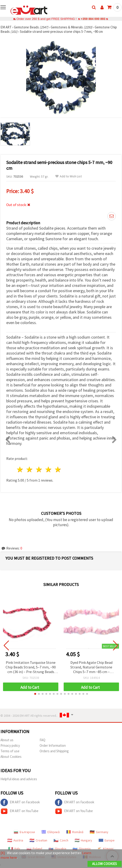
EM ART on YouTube (19, 811)
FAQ (42, 740)
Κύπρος (105, 849)
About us (7, 740)
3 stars (39, 469)
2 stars (30, 469)
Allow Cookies (105, 864)
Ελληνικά (51, 832)
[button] (35, 694)
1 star (20, 469)
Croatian (38, 840)
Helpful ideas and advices (19, 779)
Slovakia (57, 849)
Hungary (83, 840)
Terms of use (10, 751)
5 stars (58, 469)
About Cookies (11, 757)
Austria (15, 840)
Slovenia (82, 849)
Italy (14, 849)
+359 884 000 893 (93, 19)
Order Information (53, 745)
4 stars (48, 469)
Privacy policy (10, 745)
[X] (3, 853)
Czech (61, 840)
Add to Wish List (69, 176)
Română (75, 832)
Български (24, 832)
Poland (34, 849)
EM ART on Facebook (20, 802)
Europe (107, 840)
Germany (99, 832)
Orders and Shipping (54, 751)
